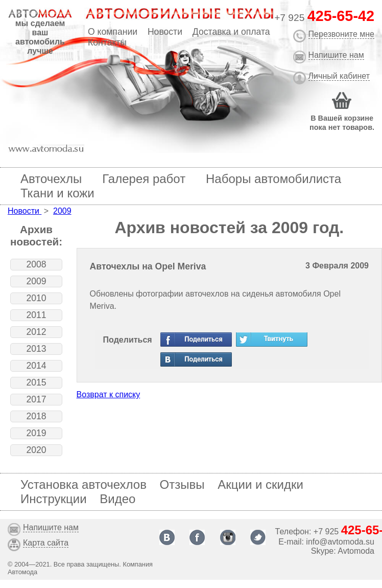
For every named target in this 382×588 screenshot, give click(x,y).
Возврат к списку (109, 394)
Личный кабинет (339, 76)
